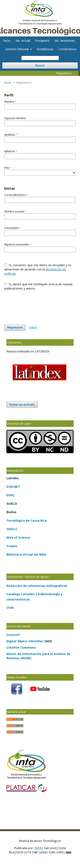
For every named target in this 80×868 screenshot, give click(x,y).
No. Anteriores (65, 41)
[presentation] (37, 305)
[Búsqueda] (40, 58)
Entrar (33, 327)
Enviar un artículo (22, 404)
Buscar (40, 65)
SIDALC (12, 529)
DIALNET (13, 487)
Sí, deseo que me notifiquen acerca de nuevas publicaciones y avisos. (38, 286)
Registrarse (64, 73)
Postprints (42, 41)
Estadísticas (45, 49)
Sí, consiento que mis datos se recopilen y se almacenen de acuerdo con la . (38, 269)
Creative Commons (21, 647)
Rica (43, 520)
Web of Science (18, 537)
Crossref (13, 635)
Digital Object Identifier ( (29, 641)
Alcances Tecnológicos (40, 5)
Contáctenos (68, 49)
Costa (35, 520)
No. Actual (23, 41)
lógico (20, 520)
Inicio (7, 41)
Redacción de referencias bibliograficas (37, 586)
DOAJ (10, 495)
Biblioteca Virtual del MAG (26, 554)
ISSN (10, 608)
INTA (38, 848)
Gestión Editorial (17, 49)
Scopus (12, 546)
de (27, 520)
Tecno (11, 520)
